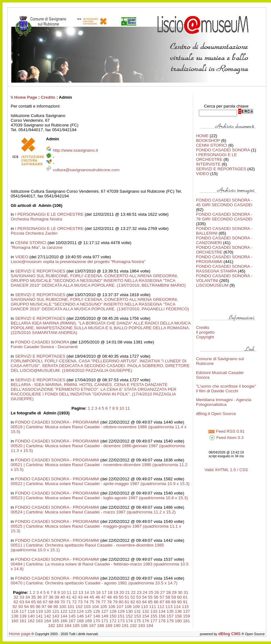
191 (125, 626)
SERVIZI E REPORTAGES (40, 271)
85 (150, 602)
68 (51, 602)
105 (103, 607)
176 (146, 621)
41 (69, 597)
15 (92, 592)
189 (109, 626)
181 (187, 621)
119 (39, 611)
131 (137, 611)
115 (185, 607)
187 (92, 626)
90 (179, 602)
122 (64, 611)
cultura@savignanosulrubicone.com (86, 170)
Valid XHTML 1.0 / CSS (226, 470)
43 (80, 597)
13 (81, 592)
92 (15, 607)
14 (86, 592)
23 (139, 592)
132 (146, 611)
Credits (48, 97)
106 (112, 607)
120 (48, 611)
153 (137, 616)
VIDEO (22, 257)
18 (110, 592)
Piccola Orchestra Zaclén (34, 233)
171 (105, 621)
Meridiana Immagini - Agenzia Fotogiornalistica (224, 402)
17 (104, 592)
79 (115, 602)
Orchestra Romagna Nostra (36, 219)
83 (138, 602)
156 (162, 616)
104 (95, 607)
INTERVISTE (208, 164)
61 (185, 597)
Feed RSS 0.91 (226, 431)
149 (105, 616)
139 (23, 616)
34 (28, 597)
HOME (202, 136)
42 (75, 597)
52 (133, 597)
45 (92, 597)
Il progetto (205, 332)
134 (162, 611)
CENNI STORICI (31, 243)
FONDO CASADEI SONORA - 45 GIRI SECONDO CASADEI (224, 202)
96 (38, 607)
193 (141, 626)
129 (121, 611)
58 (168, 597)
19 (116, 592)
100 (63, 607)
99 (56, 607)
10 (122, 408)
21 (127, 592)
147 (88, 616)
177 (154, 621)
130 (129, 611)
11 (127, 408)
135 (170, 611)
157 (170, 616)
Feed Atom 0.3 (226, 438)
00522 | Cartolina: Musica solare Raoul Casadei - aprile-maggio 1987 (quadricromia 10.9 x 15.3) (100, 484)
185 (76, 626)
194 (150, 626)
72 (75, 602)
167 (72, 621)
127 (105, 611)
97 (44, 607)
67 (45, 602)
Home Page (26, 97)
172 (113, 621)
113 (169, 607)
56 (156, 597)
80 (121, 602)
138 (15, 616)
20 (122, 592)
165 (55, 621)
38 (51, 597)
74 (86, 602)
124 (80, 611)
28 (168, 592)
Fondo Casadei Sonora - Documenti (44, 347)
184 (68, 626)
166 (64, 621)
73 (80, 602)
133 (154, 611)
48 (110, 597)
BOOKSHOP (208, 141)
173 (121, 621)
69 (57, 602)
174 (129, 621)
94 (26, 607)
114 (177, 607)
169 (88, 621)
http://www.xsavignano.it (75, 150)
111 (153, 607)
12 (75, 592)
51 (127, 597)
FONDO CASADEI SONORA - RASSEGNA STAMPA (224, 269)
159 (187, 616)
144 (64, 616)
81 (127, 602)
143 (55, 616)
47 (104, 597)
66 (39, 602)
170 (96, 621)
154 (146, 616)
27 (162, 592)
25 (151, 592)
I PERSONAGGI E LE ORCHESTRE (49, 214)
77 (104, 602)
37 (45, 597)
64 (28, 602)
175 (137, 621)
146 (80, 616)
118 (31, 611)
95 (32, 607)
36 (39, 597)
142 (48, 616)
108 (128, 607)
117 (23, 611)
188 (101, 626)
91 (185, 602)
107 (120, 607)
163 (39, 621)
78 (110, 602)
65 (34, 602)
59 (174, 597)
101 (71, 607)
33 (22, 597)
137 (187, 611)
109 (136, 607)
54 (144, 597)
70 (63, 602)
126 (96, 611)
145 (72, 616)
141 (39, 616)
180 (178, 621)
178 (162, 621)
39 (57, 597)
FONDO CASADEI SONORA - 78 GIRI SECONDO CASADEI (224, 217)
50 (121, 597)
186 (84, 626)
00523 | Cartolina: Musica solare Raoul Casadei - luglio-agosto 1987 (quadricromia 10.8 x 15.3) (99, 498)
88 (168, 602)
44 (86, 597)
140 (31, 616)
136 (178, 611)
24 (145, 592)
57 (162, 597)
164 (48, 621)
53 (138, 597)
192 (133, 626)
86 (156, 602)
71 (69, 602)
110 (144, 607)
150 (113, 616)
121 (55, 611)
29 (174, 592)
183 (60, 626)
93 (21, 607)
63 (22, 602)
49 (115, 597)
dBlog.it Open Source (216, 414)
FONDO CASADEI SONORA (42, 342)
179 (170, 621)
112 (161, 607)
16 (98, 592)
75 (92, 602)
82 (133, 602)
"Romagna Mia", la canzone (37, 247)
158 (178, 616)
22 (133, 592)
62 (16, 602)
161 (23, 621)
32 (16, 597)
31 (186, 592)
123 (72, 611)
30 (180, 592)
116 (15, 611)
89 (174, 602)
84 (144, 602)
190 (117, 626)
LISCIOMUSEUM (212, 285)
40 (63, 597)
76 (98, 602)
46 (98, 597)
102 (79, 607)
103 (87, 607)
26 (157, 592)
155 (154, 616)
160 (15, 621)
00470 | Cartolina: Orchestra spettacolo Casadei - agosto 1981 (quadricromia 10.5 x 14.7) (94, 583)
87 (162, 602)
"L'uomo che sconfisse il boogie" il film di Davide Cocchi (226, 389)
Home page (20, 634)
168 (80, 621)
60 (179, 597)
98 (50, 607)
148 (96, 616)
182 (51, 626)
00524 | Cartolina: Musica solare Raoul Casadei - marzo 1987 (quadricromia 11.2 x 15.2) (93, 512)
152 (129, 616)
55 (150, 597)
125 (88, 611)
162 (31, 621)
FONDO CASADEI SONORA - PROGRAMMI (57, 422)
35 (34, 597)
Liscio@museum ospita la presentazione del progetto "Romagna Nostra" (78, 262)
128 (113, 611)
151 (121, 616)
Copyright (205, 337)
